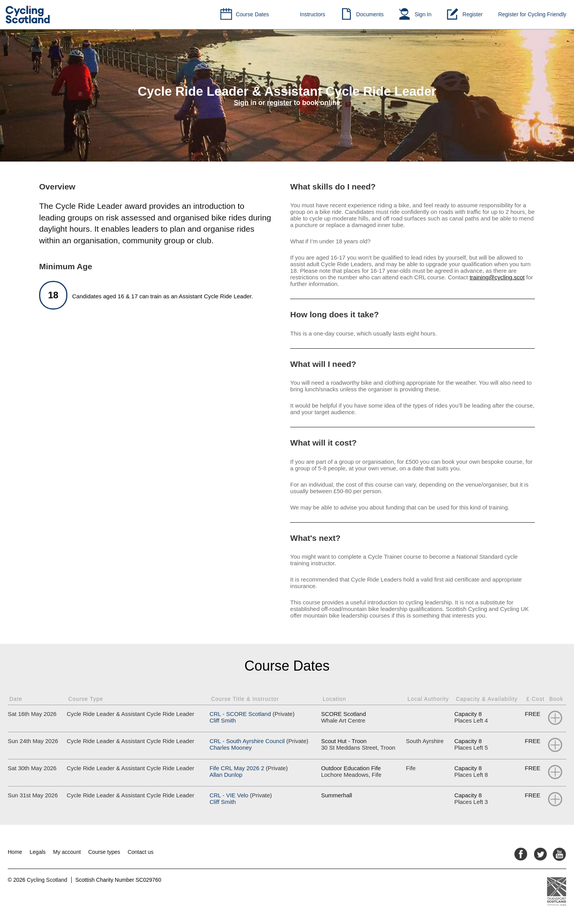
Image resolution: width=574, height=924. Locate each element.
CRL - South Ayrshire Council (247, 741)
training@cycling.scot (497, 277)
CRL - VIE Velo (229, 795)
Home (15, 852)
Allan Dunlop (226, 775)
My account (67, 852)
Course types (104, 852)
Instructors (312, 14)
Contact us (140, 852)
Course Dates (253, 14)
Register (473, 14)
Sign (241, 103)
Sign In (423, 14)
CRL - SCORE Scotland (240, 714)
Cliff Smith (223, 720)
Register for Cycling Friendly (532, 14)
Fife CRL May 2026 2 (237, 768)
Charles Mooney (231, 748)
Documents (370, 14)
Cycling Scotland (47, 880)
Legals (38, 852)
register (279, 103)
